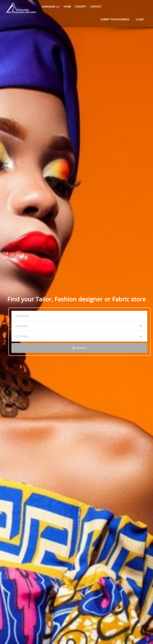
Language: (50, 7)
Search (79, 348)
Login (140, 19)
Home (67, 7)
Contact (96, 7)
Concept (81, 7)
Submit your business (115, 19)
